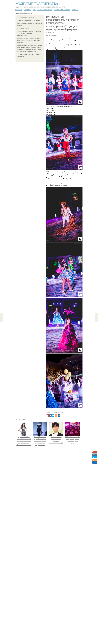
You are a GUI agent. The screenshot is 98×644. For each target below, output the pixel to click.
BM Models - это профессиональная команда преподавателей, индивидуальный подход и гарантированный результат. (63, 23)
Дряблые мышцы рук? (23, 28)
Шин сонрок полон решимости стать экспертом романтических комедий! (56, 439)
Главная (19, 10)
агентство (54, 412)
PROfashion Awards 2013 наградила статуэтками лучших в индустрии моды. (72, 439)
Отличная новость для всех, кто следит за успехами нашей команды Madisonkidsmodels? (29, 33)
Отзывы (75, 10)
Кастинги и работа (62, 10)
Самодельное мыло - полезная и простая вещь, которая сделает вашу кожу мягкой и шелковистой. (29, 40)
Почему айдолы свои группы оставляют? (29, 20)
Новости (28, 10)
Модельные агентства (37, 4)
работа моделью (61, 412)
